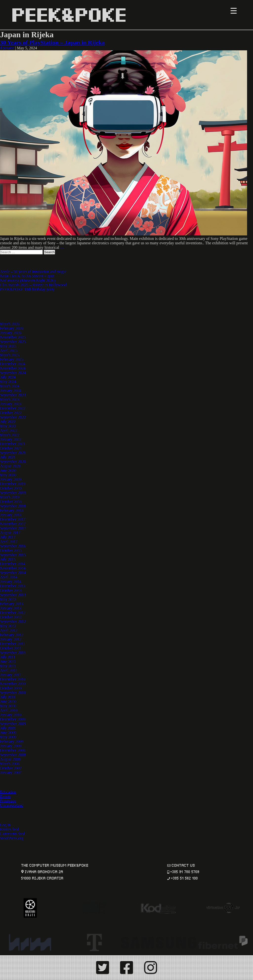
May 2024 (8, 382)
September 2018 (13, 506)
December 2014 (13, 564)
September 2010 (13, 693)
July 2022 (8, 422)
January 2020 (11, 479)
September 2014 (13, 573)
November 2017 (13, 524)
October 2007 (11, 768)
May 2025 (8, 346)
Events (5, 797)
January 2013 (11, 608)
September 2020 (13, 462)
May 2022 (8, 426)
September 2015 (13, 555)
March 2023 (10, 399)
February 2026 (12, 328)
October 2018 (11, 502)
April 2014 (9, 577)
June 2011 (8, 662)
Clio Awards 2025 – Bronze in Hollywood (33, 285)
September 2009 (13, 724)
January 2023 (11, 404)
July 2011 (8, 657)
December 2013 (13, 586)
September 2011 (13, 653)
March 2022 (10, 435)
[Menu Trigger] (234, 10)
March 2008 (10, 764)
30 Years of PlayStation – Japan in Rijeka (52, 42)
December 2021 (13, 444)
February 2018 (12, 510)
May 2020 (8, 475)
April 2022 (9, 431)
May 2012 (8, 626)
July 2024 (8, 377)
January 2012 (11, 639)
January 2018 (11, 515)
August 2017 (10, 533)
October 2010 (11, 688)
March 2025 (10, 355)
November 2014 (13, 568)
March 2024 (10, 386)
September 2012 (13, 622)
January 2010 (11, 715)
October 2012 (11, 617)
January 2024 (11, 391)
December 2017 (13, 519)
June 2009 (8, 733)
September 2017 (13, 528)
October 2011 (11, 648)
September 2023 (13, 395)
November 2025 (13, 337)
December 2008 (13, 750)
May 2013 (8, 599)
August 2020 (10, 466)
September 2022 (13, 417)
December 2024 (13, 364)
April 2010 (9, 710)
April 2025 (9, 351)
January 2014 (11, 582)
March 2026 (10, 324)
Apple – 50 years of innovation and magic (33, 272)
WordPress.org (12, 838)
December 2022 (13, 408)
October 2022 (11, 413)
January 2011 (11, 675)
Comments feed (12, 834)
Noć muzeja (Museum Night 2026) (28, 280)
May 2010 (8, 706)
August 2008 (10, 759)
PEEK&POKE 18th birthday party (27, 289)
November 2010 (13, 684)
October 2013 (11, 590)
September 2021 (13, 453)
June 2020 (8, 471)
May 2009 (8, 737)
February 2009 (12, 741)
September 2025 (13, 342)
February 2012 (12, 635)
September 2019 (13, 493)
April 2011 (9, 670)
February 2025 (12, 359)
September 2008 (13, 755)
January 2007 (11, 773)
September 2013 (13, 595)
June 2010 (8, 701)
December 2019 (13, 484)
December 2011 (12, 644)
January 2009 (11, 746)
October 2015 (11, 550)
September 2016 (13, 546)
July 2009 (8, 728)
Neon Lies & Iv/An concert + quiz (27, 276)
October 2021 (11, 448)
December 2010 (13, 679)
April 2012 (9, 630)
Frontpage (8, 801)
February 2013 (12, 604)
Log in (5, 825)
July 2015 (8, 559)
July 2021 (8, 457)
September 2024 (13, 373)
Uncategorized (11, 805)
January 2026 (11, 333)
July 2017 (8, 537)
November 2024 (13, 368)
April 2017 (9, 542)
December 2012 (13, 613)
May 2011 (8, 666)
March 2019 (10, 497)
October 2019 (11, 488)
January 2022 (11, 439)
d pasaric (7, 48)
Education (8, 792)
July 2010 (8, 697)
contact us (183, 865)
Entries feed (10, 829)
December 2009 (13, 719)
